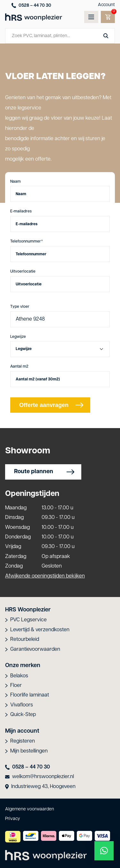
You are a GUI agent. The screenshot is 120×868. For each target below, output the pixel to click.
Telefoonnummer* (27, 242)
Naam (16, 182)
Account (106, 5)
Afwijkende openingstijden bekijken (45, 576)
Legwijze (18, 337)
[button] (104, 851)
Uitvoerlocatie (23, 272)
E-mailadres (21, 211)
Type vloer (20, 307)
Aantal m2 (19, 367)
